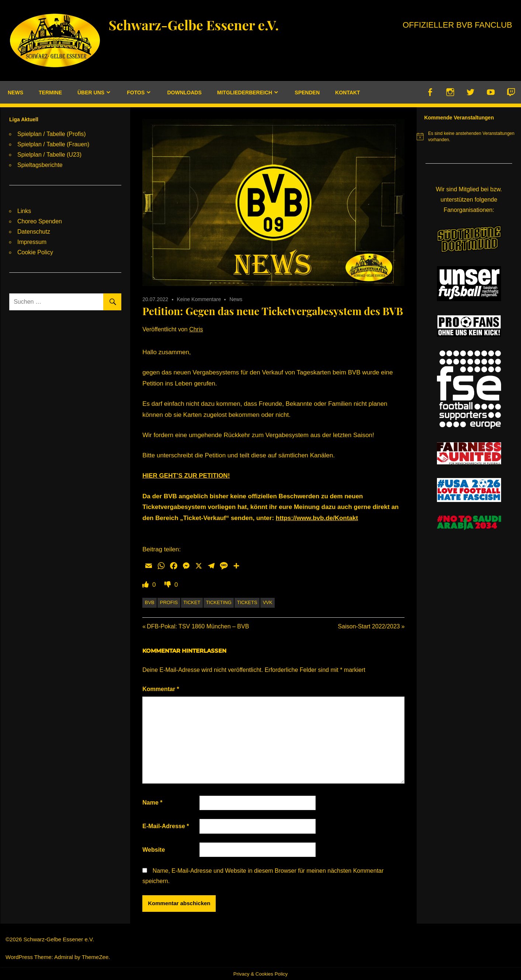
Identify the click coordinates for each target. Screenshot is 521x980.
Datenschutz (34, 232)
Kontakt (348, 93)
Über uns (91, 93)
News (15, 93)
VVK (268, 602)
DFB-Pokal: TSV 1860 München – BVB (198, 626)
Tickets (247, 602)
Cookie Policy (35, 252)
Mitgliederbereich (245, 93)
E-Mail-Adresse (166, 826)
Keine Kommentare (199, 299)
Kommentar (161, 689)
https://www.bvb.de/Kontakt (317, 518)
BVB (150, 602)
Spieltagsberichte (40, 165)
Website (154, 850)
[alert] (469, 137)
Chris (196, 329)
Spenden (307, 93)
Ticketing (218, 602)
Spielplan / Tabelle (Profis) (52, 134)
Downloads (184, 93)
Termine (50, 93)
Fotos (136, 93)
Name (152, 803)
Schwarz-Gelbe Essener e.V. (202, 24)
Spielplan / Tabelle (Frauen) (53, 144)
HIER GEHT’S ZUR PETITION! (186, 476)
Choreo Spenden (40, 221)
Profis (169, 602)
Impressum (32, 242)
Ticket (192, 602)
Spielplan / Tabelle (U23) (49, 155)
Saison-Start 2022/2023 (369, 626)
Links (24, 211)
